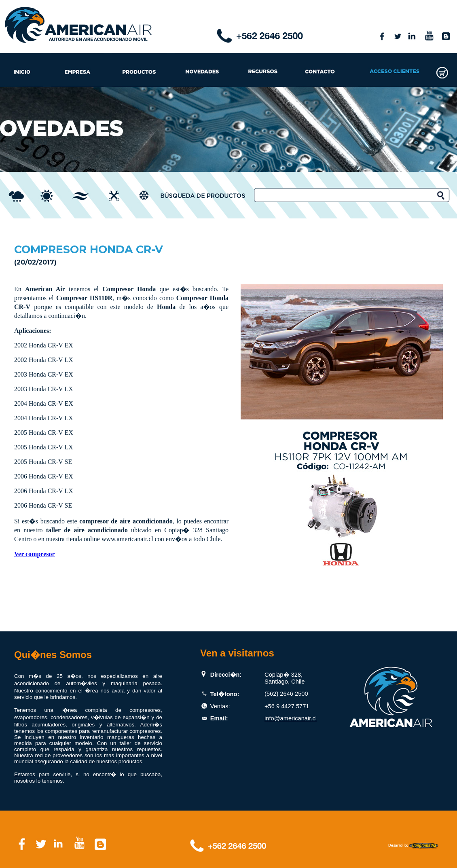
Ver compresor (35, 554)
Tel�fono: (225, 694)
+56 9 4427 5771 (287, 706)
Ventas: (220, 706)
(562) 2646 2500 (286, 694)
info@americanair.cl (291, 718)
